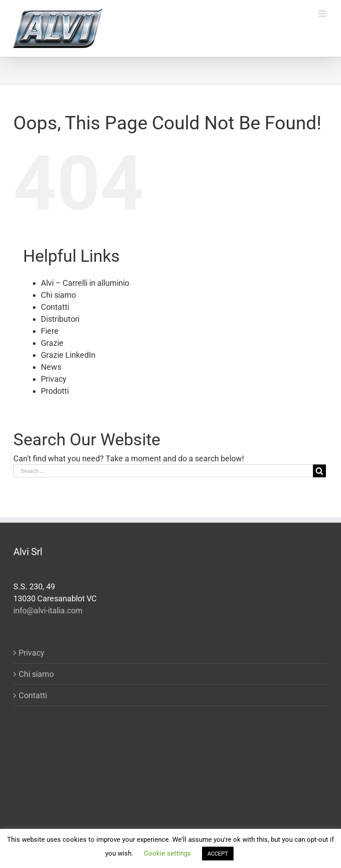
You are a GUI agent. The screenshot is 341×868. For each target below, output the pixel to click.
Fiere (50, 331)
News (51, 367)
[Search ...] (163, 471)
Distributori (60, 319)
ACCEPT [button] (218, 854)
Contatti (55, 307)
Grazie (52, 343)
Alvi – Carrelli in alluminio (85, 283)
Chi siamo (58, 295)
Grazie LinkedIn (68, 355)
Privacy (54, 379)
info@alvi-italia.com (48, 610)
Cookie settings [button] (167, 853)
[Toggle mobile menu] (323, 14)
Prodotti (55, 391)
